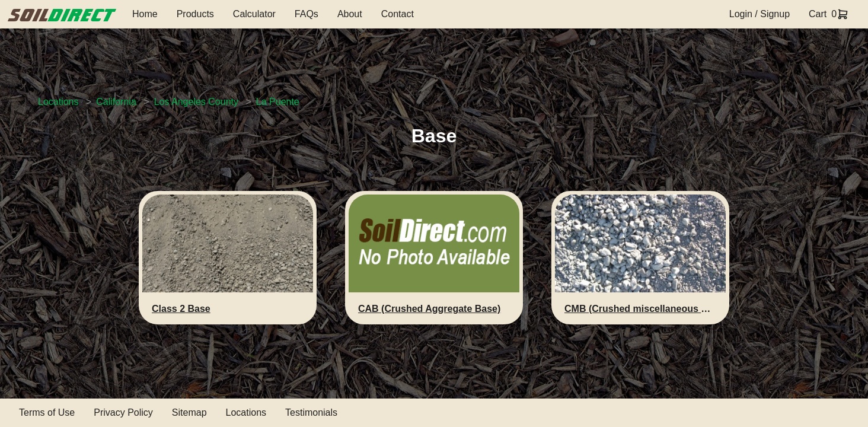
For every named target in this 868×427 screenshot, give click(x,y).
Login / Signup (759, 14)
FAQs (307, 14)
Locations (58, 102)
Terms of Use (47, 412)
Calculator (254, 14)
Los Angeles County (196, 102)
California (116, 102)
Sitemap (189, 412)
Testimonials (311, 412)
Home (145, 14)
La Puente (278, 102)
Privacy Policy (123, 412)
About (350, 14)
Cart (818, 14)
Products (195, 14)
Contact (398, 14)
